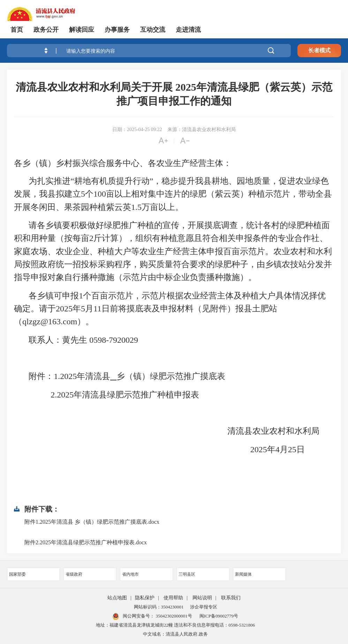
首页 (17, 30)
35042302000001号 (173, 616)
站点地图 (117, 598)
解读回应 (82, 30)
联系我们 (231, 598)
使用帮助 (173, 598)
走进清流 (188, 30)
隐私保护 (145, 598)
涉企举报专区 (204, 607)
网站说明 (202, 598)
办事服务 (117, 30)
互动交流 (153, 30)
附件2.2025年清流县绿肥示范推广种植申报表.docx (86, 542)
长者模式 (319, 50)
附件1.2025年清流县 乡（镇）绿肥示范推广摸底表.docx (92, 522)
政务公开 (46, 30)
